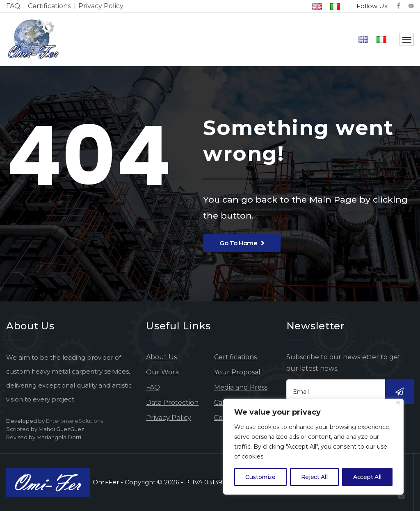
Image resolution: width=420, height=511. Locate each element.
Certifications (49, 6)
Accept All (367, 477)
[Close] (398, 403)
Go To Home (242, 243)
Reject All (314, 477)
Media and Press (241, 387)
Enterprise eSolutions (74, 421)
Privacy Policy (101, 6)
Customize (260, 477)
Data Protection (172, 403)
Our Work (163, 372)
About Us (161, 357)
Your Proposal (237, 372)
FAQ (13, 6)
